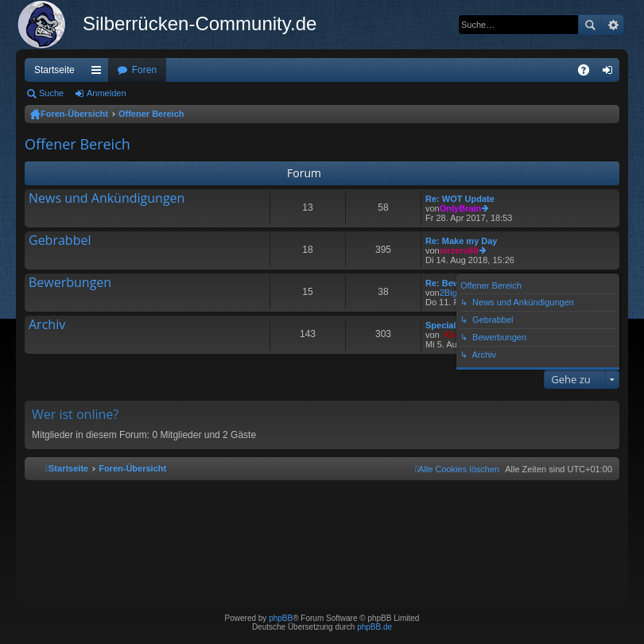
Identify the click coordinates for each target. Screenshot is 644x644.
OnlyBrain (461, 208)
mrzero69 (459, 250)
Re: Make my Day (462, 241)
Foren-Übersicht (74, 114)
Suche (590, 25)
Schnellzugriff (99, 73)
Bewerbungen (70, 283)
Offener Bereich (151, 114)
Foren (144, 70)
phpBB (281, 618)
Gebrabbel (60, 241)
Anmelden (107, 93)
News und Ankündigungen (107, 199)
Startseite (54, 70)
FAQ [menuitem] (589, 73)
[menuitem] (457, 469)
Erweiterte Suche (613, 25)
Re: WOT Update (460, 199)
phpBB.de (374, 627)
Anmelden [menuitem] (611, 73)
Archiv (47, 325)
